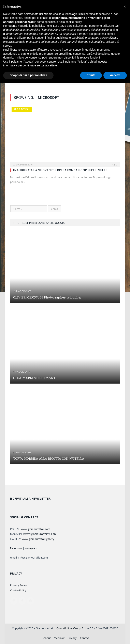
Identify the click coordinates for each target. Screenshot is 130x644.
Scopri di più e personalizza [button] (28, 75)
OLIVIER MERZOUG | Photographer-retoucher (47, 297)
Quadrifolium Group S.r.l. (72, 628)
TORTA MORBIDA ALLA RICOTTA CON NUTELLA (49, 458)
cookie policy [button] (74, 22)
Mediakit (59, 638)
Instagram (31, 548)
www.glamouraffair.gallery (38, 539)
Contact (85, 638)
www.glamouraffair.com (35, 529)
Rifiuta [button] (91, 75)
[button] (125, 6)
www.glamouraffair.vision (40, 534)
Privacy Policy (18, 585)
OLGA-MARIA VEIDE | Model (34, 378)
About (47, 638)
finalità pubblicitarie (59, 38)
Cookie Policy (18, 590)
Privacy (72, 638)
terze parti (66, 26)
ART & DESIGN (22, 109)
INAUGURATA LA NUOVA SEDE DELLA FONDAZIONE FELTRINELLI (60, 170)
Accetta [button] (115, 75)
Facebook (16, 548)
